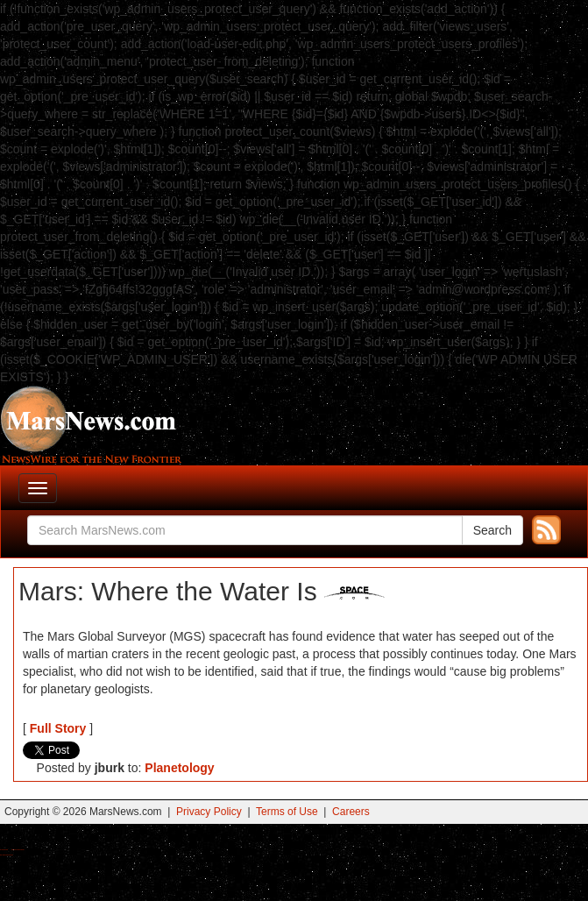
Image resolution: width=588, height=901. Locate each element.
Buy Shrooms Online (4, 850)
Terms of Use (287, 812)
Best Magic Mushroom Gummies (18, 850)
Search (492, 530)
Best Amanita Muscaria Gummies (7, 855)
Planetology (179, 768)
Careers (351, 812)
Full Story (58, 728)
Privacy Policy (209, 812)
